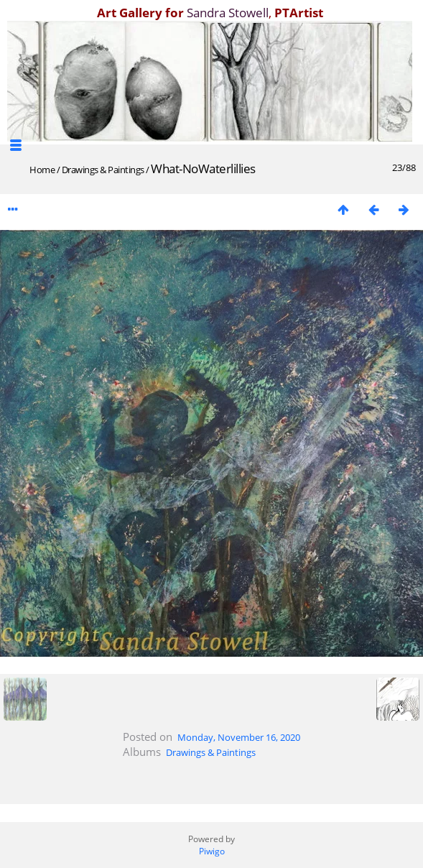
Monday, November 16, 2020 (239, 737)
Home (42, 170)
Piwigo (212, 851)
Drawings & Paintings (103, 170)
